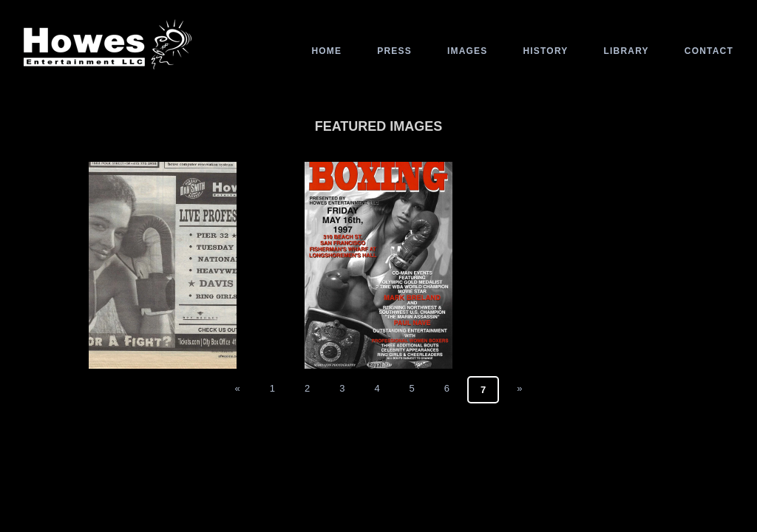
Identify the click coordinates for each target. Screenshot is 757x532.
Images (468, 51)
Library (627, 51)
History (545, 51)
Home (326, 51)
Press (394, 51)
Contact (709, 51)
